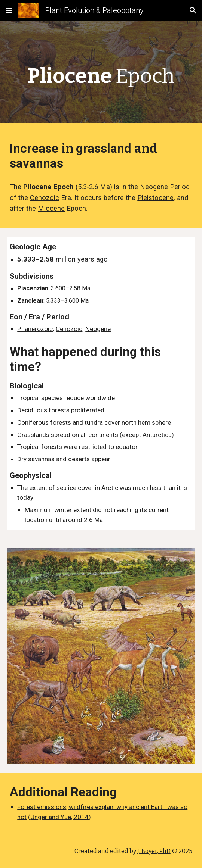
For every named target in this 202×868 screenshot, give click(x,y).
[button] (9, 10)
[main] (101, 74)
